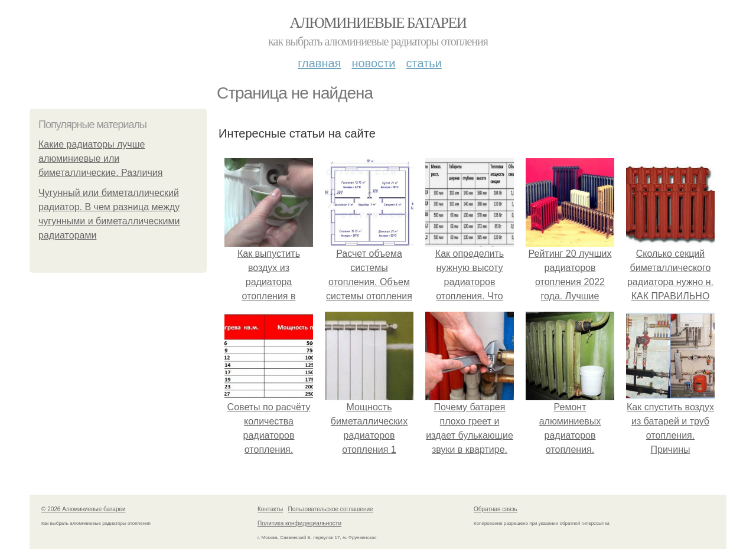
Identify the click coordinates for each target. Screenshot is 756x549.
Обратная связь (496, 509)
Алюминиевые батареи (378, 23)
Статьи (423, 63)
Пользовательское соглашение (331, 509)
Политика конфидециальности (299, 523)
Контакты (270, 509)
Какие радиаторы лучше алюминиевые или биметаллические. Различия (100, 159)
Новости (373, 63)
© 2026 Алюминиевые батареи (84, 509)
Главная (319, 63)
